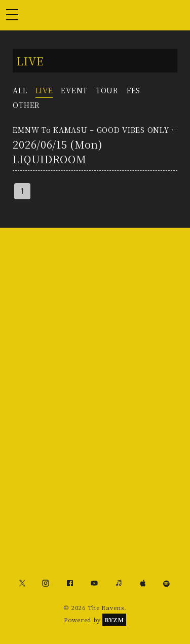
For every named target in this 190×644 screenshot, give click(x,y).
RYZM (114, 620)
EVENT (74, 90)
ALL (20, 90)
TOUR (107, 90)
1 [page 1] (22, 191)
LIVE (44, 90)
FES (134, 90)
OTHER (26, 105)
